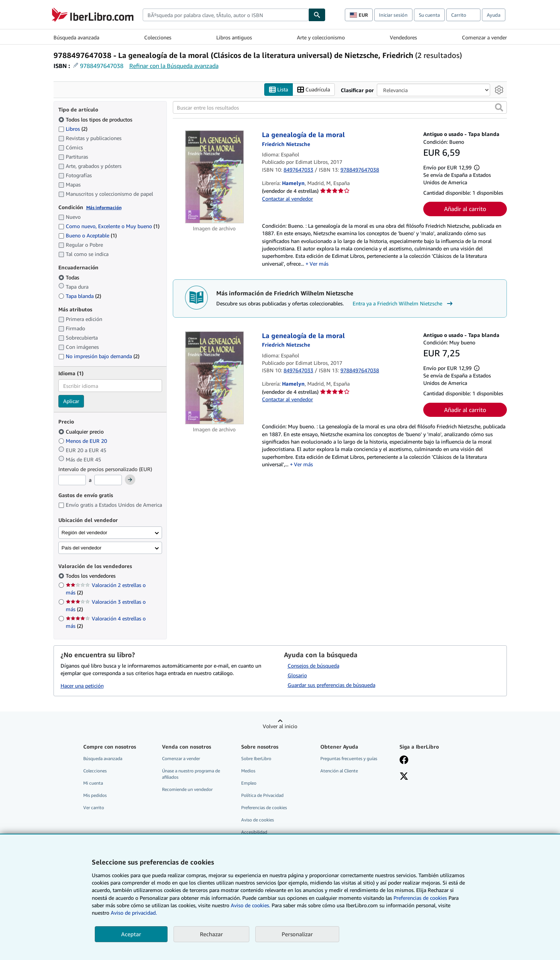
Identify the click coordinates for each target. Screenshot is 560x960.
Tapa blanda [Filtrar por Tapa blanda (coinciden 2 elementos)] (80, 296)
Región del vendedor (85, 533)
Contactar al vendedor (287, 199)
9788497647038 (102, 66)
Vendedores (403, 37)
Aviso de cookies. (250, 905)
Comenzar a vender (484, 37)
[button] (499, 108)
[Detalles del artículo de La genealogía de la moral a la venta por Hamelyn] (215, 177)
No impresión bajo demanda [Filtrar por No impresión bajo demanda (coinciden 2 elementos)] (99, 356)
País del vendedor (82, 548)
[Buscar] (317, 15)
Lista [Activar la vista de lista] (279, 90)
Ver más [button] (319, 264)
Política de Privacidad (262, 796)
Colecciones (158, 37)
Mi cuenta (93, 783)
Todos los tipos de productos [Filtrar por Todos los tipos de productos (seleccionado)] (96, 119)
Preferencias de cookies (420, 898)
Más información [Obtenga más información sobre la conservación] (104, 207)
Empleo (249, 783)
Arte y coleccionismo (321, 37)
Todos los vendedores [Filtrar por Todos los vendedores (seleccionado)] (91, 576)
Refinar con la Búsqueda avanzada (174, 66)
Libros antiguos (234, 37)
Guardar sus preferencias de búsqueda (331, 685)
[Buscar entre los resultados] (340, 108)
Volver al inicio (280, 726)
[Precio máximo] (108, 480)
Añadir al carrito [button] (465, 209)
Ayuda (494, 15)
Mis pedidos (95, 796)
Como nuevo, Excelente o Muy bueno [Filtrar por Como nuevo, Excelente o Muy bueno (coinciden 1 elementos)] (109, 226)
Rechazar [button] (211, 934)
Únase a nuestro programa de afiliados (191, 774)
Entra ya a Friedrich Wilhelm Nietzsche (404, 304)
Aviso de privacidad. (134, 913)
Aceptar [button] (131, 934)
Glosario (297, 675)
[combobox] (226, 15)
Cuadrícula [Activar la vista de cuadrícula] (314, 90)
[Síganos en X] (404, 777)
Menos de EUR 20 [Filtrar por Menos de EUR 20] (83, 441)
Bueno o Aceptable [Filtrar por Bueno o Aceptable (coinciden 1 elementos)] (88, 236)
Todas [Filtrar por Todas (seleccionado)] (69, 277)
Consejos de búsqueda (313, 666)
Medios (248, 771)
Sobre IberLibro (256, 758)
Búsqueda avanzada (76, 37)
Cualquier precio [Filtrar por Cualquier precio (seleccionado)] (82, 432)
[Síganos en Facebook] (404, 760)
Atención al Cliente (339, 771)
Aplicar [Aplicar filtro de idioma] (71, 401)
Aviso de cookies (258, 820)
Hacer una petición (82, 686)
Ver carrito (94, 808)
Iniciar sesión (393, 15)
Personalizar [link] (297, 934)
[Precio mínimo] (72, 480)
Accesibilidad (254, 832)
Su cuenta (429, 15)
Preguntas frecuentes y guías (349, 758)
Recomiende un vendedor (187, 790)
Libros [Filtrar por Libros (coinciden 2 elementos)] (73, 129)
